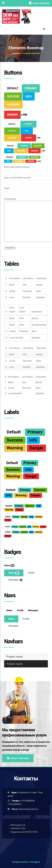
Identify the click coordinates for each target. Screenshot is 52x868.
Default (13, 88)
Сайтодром (35, 862)
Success (13, 96)
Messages (16, 580)
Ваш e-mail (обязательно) (26, 180)
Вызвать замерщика (18, 758)
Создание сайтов (20, 862)
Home (14, 573)
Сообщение (26, 220)
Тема (26, 190)
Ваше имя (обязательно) (26, 169)
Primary (31, 88)
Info (29, 96)
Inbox (9, 565)
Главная (16, 54)
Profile (31, 573)
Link (24, 115)
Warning (13, 105)
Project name (14, 657)
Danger (12, 115)
